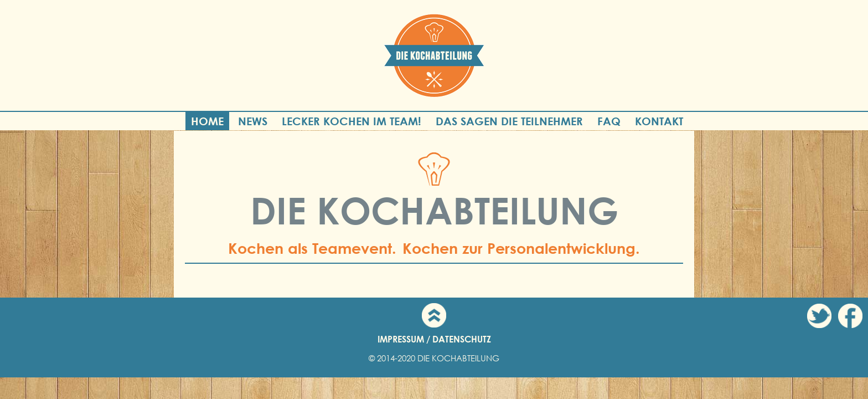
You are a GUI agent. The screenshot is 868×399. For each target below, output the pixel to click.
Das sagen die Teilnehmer (509, 121)
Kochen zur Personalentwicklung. (521, 248)
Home (207, 121)
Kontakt (659, 121)
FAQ (609, 121)
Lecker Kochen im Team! (352, 121)
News (253, 121)
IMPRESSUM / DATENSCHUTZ (434, 339)
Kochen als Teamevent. (312, 248)
